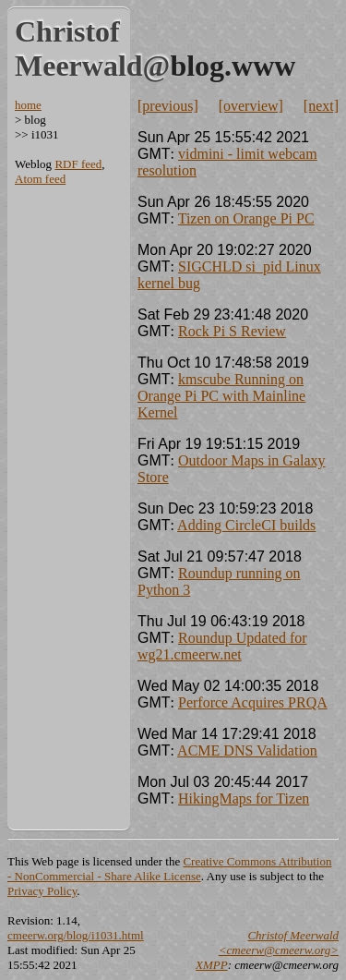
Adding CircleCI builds (246, 525)
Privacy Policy (42, 891)
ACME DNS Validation (247, 750)
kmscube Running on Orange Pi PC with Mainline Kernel (221, 396)
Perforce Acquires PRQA (253, 702)
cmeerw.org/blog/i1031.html (76, 935)
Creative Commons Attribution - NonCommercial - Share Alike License (169, 869)
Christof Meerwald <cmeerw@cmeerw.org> (279, 943)
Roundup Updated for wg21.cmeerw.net (222, 646)
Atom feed (40, 179)
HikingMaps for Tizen (244, 799)
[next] (321, 106)
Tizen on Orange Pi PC (246, 218)
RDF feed (78, 164)
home (28, 105)
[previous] (168, 106)
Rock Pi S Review (232, 331)
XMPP (212, 965)
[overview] (251, 106)
